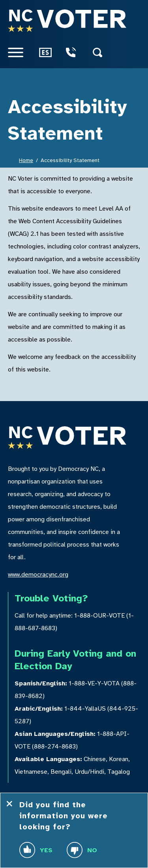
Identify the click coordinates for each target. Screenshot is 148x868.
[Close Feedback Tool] (9, 804)
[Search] (104, 52)
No (82, 850)
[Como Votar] (50, 52)
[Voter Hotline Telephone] (77, 52)
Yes (36, 850)
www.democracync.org (38, 575)
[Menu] (22, 52)
